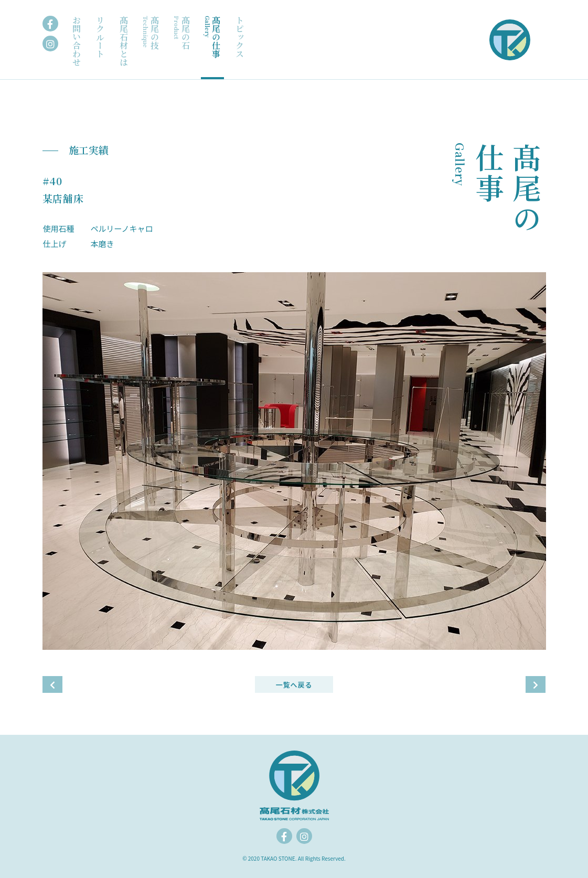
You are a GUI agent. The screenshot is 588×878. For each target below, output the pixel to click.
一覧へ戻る (294, 685)
